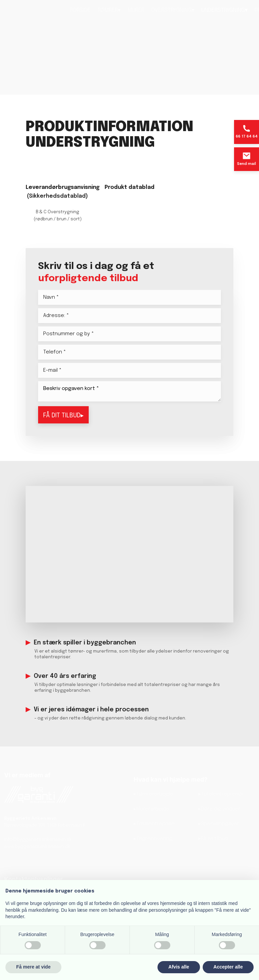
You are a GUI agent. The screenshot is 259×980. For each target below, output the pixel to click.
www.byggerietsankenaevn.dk (37, 847)
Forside (80, 10)
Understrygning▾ (225, 10)
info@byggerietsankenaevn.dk (38, 840)
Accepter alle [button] (228, 967)
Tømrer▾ (109, 10)
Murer (136, 10)
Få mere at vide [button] (33, 967)
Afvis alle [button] (179, 967)
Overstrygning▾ (173, 10)
